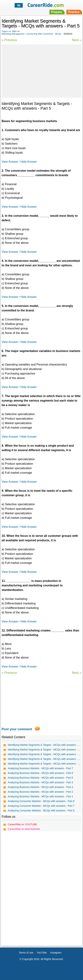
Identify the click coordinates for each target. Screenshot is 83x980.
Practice (74, 12)
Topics (5, 31)
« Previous (9, 40)
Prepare (57, 12)
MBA (14, 31)
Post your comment (17, 729)
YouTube (42, 953)
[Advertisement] (41, 71)
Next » (77, 40)
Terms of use (26, 953)
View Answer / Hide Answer (19, 162)
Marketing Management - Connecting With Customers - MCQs (31, 34)
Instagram (56, 953)
